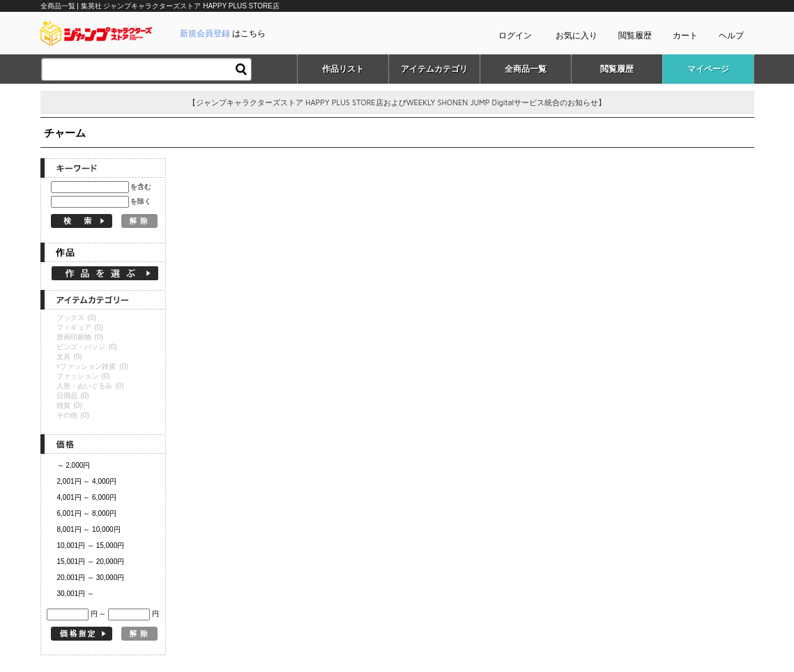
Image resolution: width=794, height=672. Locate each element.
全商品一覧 (526, 69)
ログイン (515, 36)
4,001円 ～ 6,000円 (87, 497)
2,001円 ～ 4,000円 (87, 481)
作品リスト (343, 69)
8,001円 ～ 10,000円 (89, 529)
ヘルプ (731, 36)
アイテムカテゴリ (434, 69)
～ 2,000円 (74, 465)
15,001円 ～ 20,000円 (91, 562)
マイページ (708, 69)
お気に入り (577, 36)
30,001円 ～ (76, 594)
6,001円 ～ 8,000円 (87, 513)
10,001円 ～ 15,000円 (91, 545)
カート (685, 36)
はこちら (223, 33)
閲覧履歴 (635, 36)
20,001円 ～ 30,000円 (91, 578)
